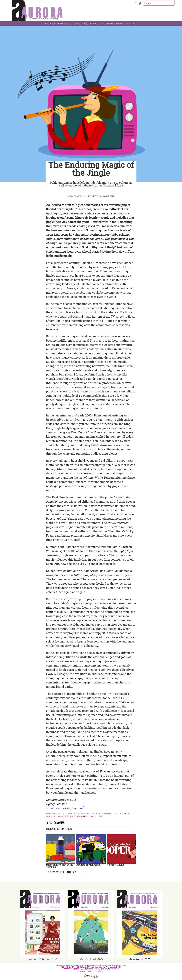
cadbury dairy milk (65, 816)
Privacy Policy (99, 971)
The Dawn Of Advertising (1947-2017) (65, 23)
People (120, 23)
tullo (100, 816)
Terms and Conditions (86, 971)
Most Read (106, 23)
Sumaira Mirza (75, 196)
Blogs (130, 23)
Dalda (93, 816)
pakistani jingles (82, 816)
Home (93, 23)
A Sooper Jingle (115, 865)
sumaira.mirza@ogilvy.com (64, 808)
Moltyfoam (51, 814)
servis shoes (107, 814)
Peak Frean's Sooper (123, 814)
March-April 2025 (91, 959)
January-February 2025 (42, 959)
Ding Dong (61, 814)
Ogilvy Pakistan (94, 814)
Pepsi (70, 814)
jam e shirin (51, 816)
